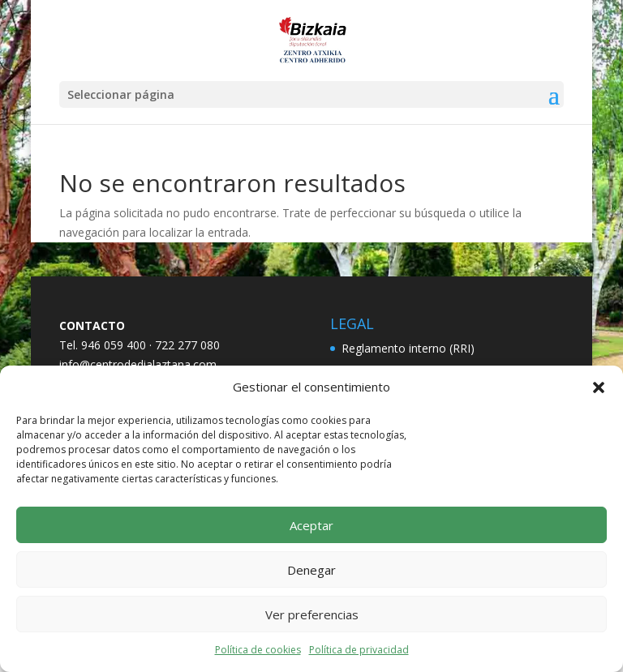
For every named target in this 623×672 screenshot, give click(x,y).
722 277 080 (187, 345)
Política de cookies (258, 650)
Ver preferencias (312, 614)
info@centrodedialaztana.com (138, 364)
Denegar (311, 570)
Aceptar (311, 525)
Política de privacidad (359, 650)
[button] (599, 387)
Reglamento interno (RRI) (408, 348)
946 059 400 (114, 345)
